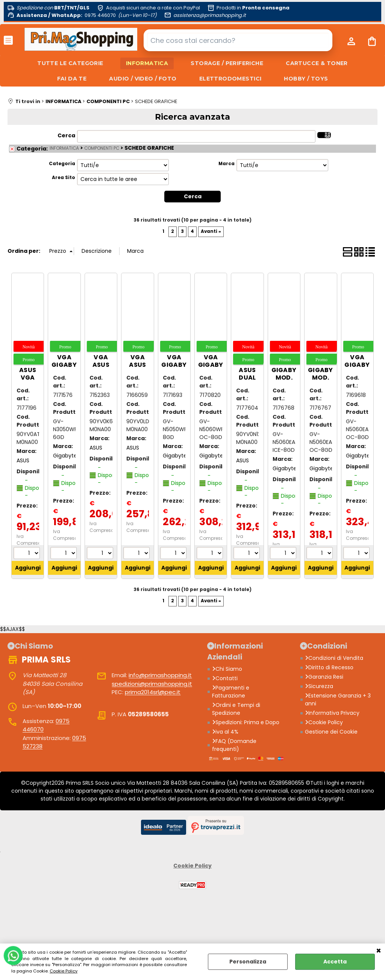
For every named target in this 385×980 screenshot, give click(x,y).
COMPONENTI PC (102, 148)
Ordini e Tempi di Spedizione (236, 709)
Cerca (66, 135)
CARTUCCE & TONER (317, 63)
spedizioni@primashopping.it (152, 684)
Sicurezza (319, 686)
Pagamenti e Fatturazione (231, 692)
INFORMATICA (147, 63)
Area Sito (64, 178)
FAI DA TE (72, 79)
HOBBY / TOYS (306, 79)
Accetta (335, 962)
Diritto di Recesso (329, 667)
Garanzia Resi (324, 677)
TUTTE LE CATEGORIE (70, 63)
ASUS (23, 460)
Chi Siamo (227, 669)
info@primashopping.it (160, 675)
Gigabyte (65, 456)
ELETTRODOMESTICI (230, 79)
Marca (227, 164)
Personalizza (248, 962)
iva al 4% (225, 732)
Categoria (62, 164)
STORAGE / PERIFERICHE (227, 63)
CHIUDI (379, 951)
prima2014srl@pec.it (153, 692)
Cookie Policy (64, 971)
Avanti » (211, 231)
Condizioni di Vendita (334, 658)
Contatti (225, 678)
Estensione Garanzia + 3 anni (338, 700)
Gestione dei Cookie (331, 732)
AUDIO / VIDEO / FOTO (143, 79)
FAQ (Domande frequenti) (234, 745)
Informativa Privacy (332, 713)
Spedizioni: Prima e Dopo (246, 722)
